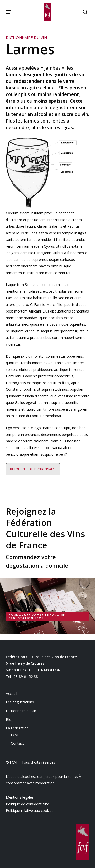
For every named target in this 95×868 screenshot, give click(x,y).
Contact (17, 743)
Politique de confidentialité (27, 804)
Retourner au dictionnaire (33, 469)
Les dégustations (20, 702)
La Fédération (17, 728)
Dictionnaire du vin (21, 711)
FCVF (15, 735)
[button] (9, 12)
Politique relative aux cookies (30, 811)
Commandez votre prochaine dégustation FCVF (37, 617)
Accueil (12, 693)
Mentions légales (20, 797)
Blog (10, 719)
